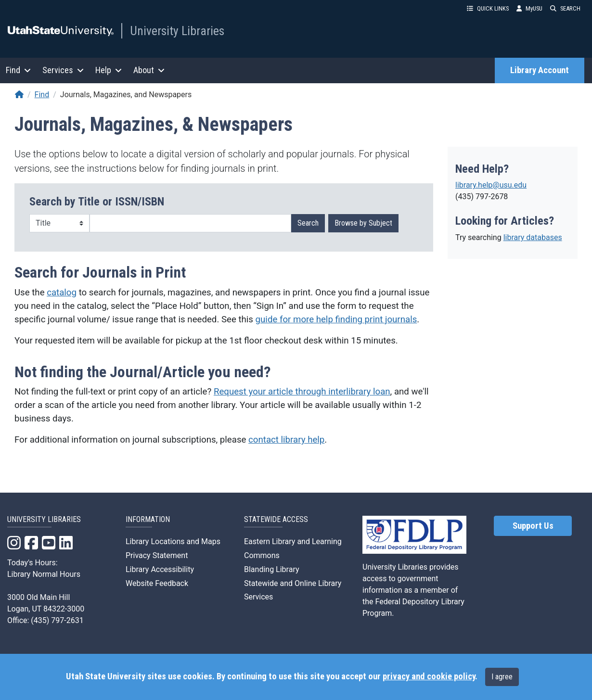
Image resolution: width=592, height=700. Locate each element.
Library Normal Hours (44, 574)
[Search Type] (59, 223)
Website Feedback (157, 583)
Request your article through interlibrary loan (302, 392)
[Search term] (190, 223)
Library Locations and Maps (173, 541)
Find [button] (18, 70)
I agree (502, 677)
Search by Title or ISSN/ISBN (97, 202)
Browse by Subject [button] (363, 223)
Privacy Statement (157, 555)
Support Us (533, 526)
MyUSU (529, 8)
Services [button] (63, 70)
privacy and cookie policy (429, 676)
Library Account (540, 70)
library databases (533, 237)
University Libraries (177, 31)
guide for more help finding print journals (336, 319)
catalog (62, 293)
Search (308, 223)
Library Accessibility (160, 569)
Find (42, 95)
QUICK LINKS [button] (488, 8)
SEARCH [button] (565, 8)
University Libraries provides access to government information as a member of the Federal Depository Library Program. (413, 590)
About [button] (149, 70)
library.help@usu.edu (491, 185)
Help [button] (109, 70)
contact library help (286, 440)
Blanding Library (272, 569)
